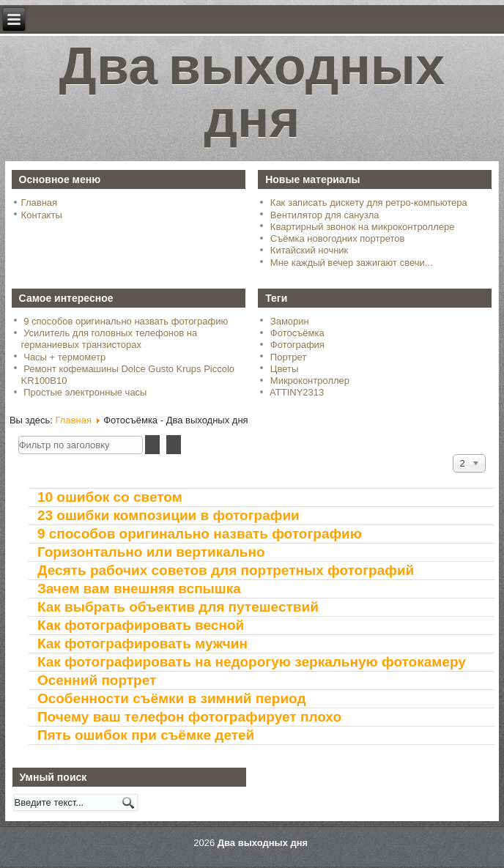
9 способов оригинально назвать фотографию (200, 534)
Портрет (288, 357)
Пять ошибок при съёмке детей (146, 735)
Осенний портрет (97, 680)
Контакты (42, 215)
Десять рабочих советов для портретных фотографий (226, 570)
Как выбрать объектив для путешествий (178, 607)
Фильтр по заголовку (19, 435)
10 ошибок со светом (110, 497)
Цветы (284, 369)
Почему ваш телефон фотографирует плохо (189, 717)
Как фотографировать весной (141, 625)
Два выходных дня (252, 99)
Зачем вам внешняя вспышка (139, 589)
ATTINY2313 (297, 392)
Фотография (297, 345)
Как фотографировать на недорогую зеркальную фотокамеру (252, 662)
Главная (39, 203)
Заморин (290, 321)
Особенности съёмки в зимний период (172, 698)
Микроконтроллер (310, 381)
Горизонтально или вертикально (151, 552)
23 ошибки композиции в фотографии (168, 515)
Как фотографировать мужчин (142, 643)
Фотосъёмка (297, 333)
